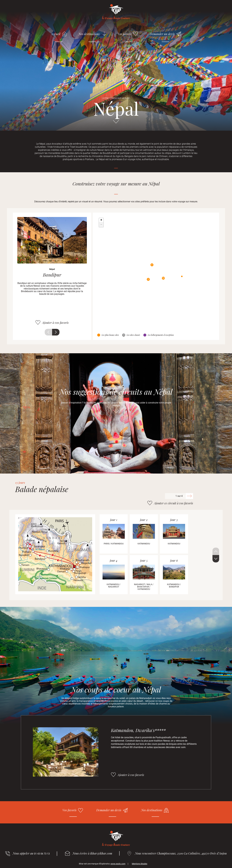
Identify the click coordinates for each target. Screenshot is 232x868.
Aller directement (116, 123)
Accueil (56, 34)
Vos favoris (125, 34)
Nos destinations (89, 34)
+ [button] (101, 220)
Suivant (56, 332)
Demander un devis (162, 34)
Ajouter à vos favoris (55, 323)
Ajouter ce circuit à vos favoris (174, 503)
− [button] (101, 225)
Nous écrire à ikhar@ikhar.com (92, 853)
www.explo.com (118, 864)
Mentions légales (140, 864)
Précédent (48, 332)
